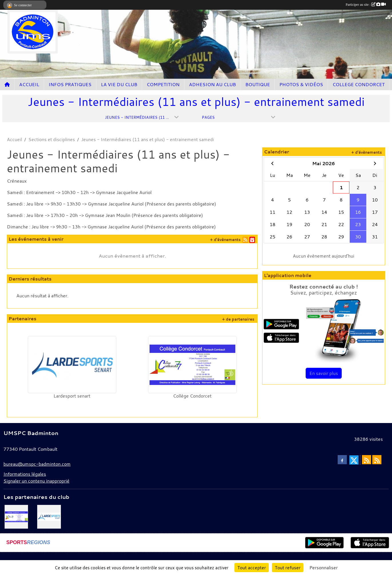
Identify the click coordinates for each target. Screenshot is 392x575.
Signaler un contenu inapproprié (36, 481)
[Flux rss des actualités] (367, 460)
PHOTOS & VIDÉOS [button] (301, 84)
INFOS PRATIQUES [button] (70, 84)
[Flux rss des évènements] (377, 460)
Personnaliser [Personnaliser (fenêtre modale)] (324, 568)
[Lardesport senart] (49, 516)
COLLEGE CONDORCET (359, 84)
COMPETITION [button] (163, 84)
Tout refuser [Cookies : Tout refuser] (288, 568)
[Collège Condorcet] (16, 516)
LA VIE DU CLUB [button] (119, 84)
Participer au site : (366, 5)
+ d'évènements (225, 240)
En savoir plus (324, 373)
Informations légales (25, 474)
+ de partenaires (238, 319)
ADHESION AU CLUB (212, 84)
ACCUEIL (29, 84)
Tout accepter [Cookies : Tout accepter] (252, 568)
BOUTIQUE (258, 84)
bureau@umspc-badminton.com (37, 464)
